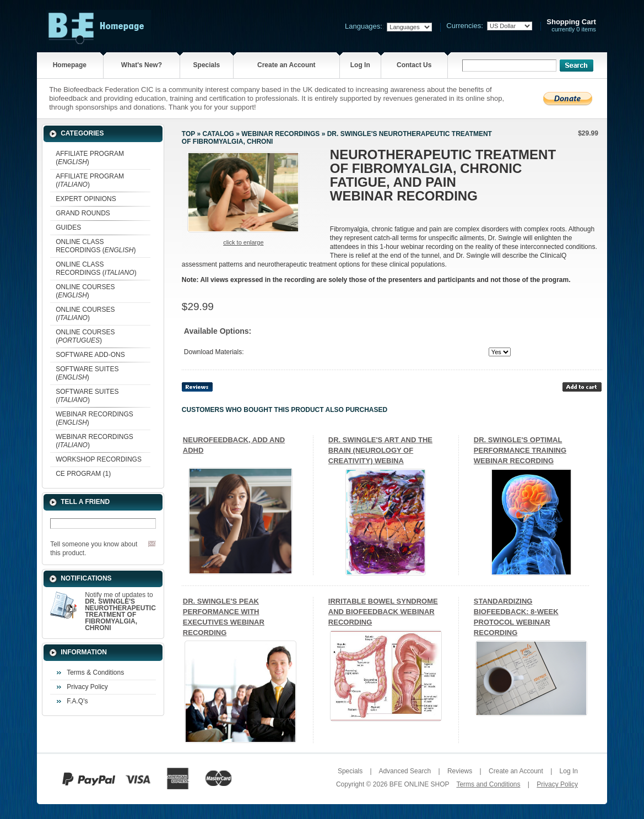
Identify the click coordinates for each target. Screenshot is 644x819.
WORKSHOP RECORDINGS (99, 459)
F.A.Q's (77, 701)
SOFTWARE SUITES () (87, 373)
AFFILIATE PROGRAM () (90, 158)
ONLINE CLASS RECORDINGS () (96, 246)
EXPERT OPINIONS (86, 199)
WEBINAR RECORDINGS (280, 134)
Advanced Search (405, 771)
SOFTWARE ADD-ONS (90, 355)
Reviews (460, 771)
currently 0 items (571, 26)
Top (188, 134)
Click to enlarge (243, 242)
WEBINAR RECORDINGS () (94, 418)
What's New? (142, 65)
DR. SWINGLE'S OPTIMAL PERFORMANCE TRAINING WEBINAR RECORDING (520, 450)
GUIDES (68, 227)
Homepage (70, 65)
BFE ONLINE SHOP (419, 784)
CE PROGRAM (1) (83, 474)
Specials (207, 65)
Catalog (218, 134)
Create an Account (286, 65)
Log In (360, 65)
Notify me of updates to (120, 611)
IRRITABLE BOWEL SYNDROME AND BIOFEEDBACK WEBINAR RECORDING (383, 612)
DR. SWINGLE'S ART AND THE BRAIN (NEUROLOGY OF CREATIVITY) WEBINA (380, 450)
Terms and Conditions (488, 784)
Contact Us (414, 65)
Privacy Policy (87, 687)
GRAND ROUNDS (83, 213)
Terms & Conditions (95, 672)
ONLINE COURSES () (85, 291)
